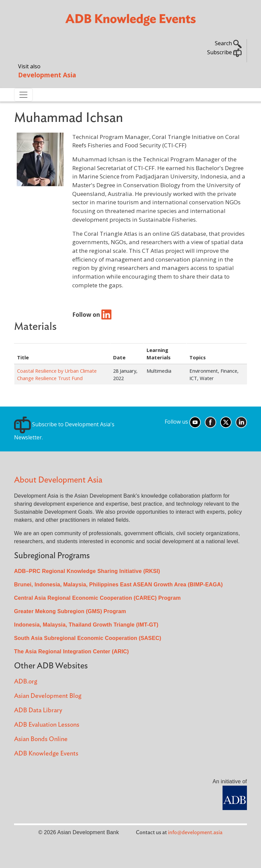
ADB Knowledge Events (46, 754)
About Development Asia (58, 480)
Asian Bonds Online (41, 739)
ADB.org (26, 682)
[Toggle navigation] (23, 95)
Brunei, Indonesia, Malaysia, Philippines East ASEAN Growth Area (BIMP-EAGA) (118, 585)
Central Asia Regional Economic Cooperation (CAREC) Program (97, 598)
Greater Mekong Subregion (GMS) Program (70, 611)
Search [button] (228, 43)
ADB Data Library (38, 710)
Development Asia (47, 75)
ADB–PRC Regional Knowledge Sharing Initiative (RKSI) (87, 571)
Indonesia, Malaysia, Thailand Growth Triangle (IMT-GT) (86, 625)
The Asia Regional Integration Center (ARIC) (71, 652)
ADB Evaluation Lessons (47, 725)
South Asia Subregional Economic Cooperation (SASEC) (88, 638)
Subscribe (224, 52)
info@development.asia (195, 833)
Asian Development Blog (48, 696)
